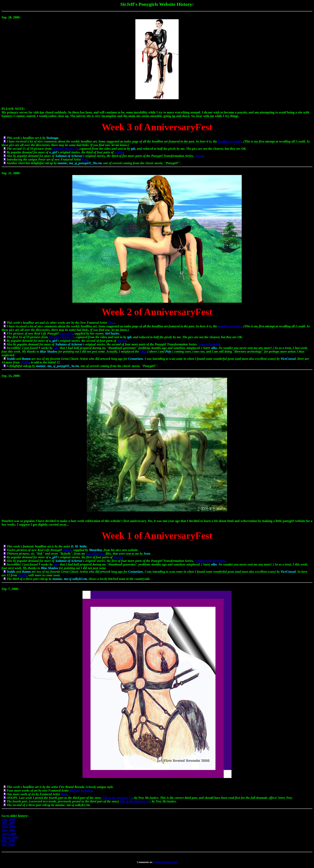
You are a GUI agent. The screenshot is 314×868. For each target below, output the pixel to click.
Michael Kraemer (81, 791)
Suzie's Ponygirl (209, 344)
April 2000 (9, 834)
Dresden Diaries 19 (65, 149)
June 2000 (9, 827)
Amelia (119, 152)
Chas (111, 323)
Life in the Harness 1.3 (118, 798)
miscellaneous (95, 554)
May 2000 (8, 830)
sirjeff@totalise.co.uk (165, 862)
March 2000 (10, 837)
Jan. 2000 (8, 845)
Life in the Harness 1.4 (135, 801)
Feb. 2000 (8, 841)
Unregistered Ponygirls (210, 561)
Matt (64, 794)
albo (56, 348)
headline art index (230, 141)
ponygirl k (66, 333)
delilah (67, 550)
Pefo (85, 159)
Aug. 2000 (8, 819)
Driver (199, 156)
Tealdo (25, 362)
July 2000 (8, 823)
